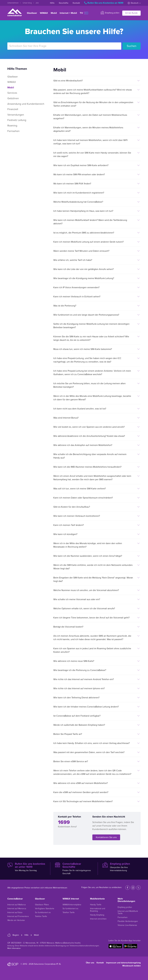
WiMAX (44, 13)
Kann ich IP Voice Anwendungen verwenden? (76, 287)
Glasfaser (32, 13)
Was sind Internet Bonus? (66, 418)
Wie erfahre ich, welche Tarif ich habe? (73, 260)
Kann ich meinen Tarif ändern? (69, 525)
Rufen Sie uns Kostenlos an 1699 (104, 3)
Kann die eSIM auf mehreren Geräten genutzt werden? (81, 792)
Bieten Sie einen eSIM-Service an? (71, 761)
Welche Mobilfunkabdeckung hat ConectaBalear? (78, 202)
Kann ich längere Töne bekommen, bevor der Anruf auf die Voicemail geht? (91, 618)
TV (84, 13)
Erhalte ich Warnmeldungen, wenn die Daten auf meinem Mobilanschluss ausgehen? (90, 117)
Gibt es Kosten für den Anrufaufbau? (72, 507)
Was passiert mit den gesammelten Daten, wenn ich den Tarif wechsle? (89, 752)
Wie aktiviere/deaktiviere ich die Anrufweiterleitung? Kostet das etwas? (89, 436)
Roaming (12, 126)
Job (37, 3)
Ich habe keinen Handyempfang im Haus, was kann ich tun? (83, 211)
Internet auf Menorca (17, 909)
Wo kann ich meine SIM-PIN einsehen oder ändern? (79, 175)
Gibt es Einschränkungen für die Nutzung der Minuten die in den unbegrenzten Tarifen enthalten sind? (93, 104)
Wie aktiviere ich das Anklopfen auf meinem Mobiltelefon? (83, 445)
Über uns (90, 963)
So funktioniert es (43, 912)
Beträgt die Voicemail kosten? (68, 627)
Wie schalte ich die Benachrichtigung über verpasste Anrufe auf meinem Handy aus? (90, 456)
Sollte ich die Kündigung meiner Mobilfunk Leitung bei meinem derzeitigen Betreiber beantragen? (91, 326)
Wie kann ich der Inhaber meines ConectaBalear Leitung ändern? (86, 707)
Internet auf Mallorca (16, 905)
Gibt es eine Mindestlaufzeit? (68, 81)
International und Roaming (98, 910)
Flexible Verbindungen (128, 921)
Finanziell (13, 109)
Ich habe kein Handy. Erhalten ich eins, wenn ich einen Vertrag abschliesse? (91, 743)
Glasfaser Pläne (42, 905)
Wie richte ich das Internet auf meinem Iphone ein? (79, 688)
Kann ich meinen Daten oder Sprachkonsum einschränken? (83, 498)
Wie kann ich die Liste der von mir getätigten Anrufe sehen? (83, 269)
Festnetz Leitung (17, 120)
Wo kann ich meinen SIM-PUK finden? (72, 184)
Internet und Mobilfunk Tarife (128, 912)
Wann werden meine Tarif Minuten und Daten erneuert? (81, 251)
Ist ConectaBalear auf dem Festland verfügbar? (77, 716)
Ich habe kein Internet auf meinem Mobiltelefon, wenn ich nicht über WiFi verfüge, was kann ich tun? (91, 142)
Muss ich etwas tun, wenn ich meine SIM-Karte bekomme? (83, 349)
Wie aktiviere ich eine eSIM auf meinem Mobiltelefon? (81, 783)
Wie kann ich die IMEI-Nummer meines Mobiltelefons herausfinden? (87, 467)
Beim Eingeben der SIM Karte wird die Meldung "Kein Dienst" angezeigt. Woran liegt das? (93, 579)
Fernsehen (13, 131)
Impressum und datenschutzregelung (123, 963)
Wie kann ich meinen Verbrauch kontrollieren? (77, 516)
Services (12, 93)
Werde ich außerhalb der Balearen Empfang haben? (79, 725)
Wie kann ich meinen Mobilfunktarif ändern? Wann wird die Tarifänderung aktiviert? (90, 222)
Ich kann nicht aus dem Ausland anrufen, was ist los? (80, 409)
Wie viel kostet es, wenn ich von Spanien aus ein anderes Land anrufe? (89, 427)
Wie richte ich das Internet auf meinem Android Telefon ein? (84, 679)
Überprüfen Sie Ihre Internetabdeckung (122, 867)
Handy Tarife (96, 905)
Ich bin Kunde (131, 13)
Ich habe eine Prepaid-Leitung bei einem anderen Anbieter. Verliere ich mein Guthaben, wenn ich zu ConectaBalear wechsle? (92, 373)
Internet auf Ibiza (15, 912)
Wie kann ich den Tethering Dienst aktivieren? (76, 698)
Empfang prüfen (110, 13)
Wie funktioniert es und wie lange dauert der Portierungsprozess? (86, 315)
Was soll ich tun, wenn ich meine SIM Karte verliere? (79, 489)
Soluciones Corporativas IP (46, 964)
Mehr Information (14, 948)
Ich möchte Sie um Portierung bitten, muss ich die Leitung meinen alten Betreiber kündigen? (89, 385)
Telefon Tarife (41, 916)
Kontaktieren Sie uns (106, 837)
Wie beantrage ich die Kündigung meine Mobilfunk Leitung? (84, 278)
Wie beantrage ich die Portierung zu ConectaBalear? (80, 670)
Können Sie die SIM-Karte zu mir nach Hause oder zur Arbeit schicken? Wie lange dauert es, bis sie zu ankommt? (91, 338)
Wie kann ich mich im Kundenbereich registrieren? (79, 193)
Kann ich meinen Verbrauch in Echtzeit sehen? (77, 297)
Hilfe (52, 3)
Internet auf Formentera (18, 916)
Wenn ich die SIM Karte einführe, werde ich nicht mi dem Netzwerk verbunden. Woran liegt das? (93, 567)
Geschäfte (64, 3)
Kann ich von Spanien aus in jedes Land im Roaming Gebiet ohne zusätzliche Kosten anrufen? (92, 650)
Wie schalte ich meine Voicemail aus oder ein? (77, 599)
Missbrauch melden (132, 966)
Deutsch (134, 3)
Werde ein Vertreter (16, 920)
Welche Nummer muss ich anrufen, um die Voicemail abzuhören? (86, 590)
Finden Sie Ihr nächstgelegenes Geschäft (74, 868)
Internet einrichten (98, 919)
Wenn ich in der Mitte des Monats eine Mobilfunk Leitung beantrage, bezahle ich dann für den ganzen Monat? (92, 398)
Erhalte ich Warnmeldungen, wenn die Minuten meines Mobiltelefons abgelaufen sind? (88, 129)
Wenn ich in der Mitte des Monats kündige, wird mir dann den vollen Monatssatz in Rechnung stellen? (88, 545)
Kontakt (76, 3)
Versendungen (16, 115)
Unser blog (27, 3)
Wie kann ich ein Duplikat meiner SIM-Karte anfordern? (81, 165)
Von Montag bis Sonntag (26, 867)
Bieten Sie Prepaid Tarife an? (68, 734)
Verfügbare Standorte (45, 909)
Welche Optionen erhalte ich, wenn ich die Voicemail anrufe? (84, 609)
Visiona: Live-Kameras (127, 925)
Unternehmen (13, 3)
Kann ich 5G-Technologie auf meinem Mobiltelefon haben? (83, 801)
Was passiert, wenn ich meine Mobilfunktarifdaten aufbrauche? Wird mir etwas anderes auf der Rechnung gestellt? (93, 92)
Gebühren (13, 98)
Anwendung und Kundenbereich (26, 104)
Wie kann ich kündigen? (65, 534)
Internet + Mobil (68, 13)
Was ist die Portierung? (65, 306)
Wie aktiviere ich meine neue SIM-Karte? (74, 661)
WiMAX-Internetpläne (72, 905)
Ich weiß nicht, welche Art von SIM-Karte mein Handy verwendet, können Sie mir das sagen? (92, 155)
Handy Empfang (97, 915)
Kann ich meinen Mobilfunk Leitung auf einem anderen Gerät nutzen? (88, 242)
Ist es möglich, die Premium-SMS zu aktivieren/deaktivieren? (84, 233)
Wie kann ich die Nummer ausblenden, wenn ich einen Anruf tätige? (88, 556)
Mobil (54, 13)
